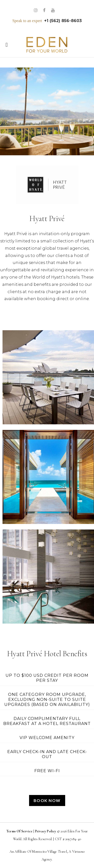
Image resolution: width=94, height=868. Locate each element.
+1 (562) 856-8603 (63, 21)
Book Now (47, 800)
